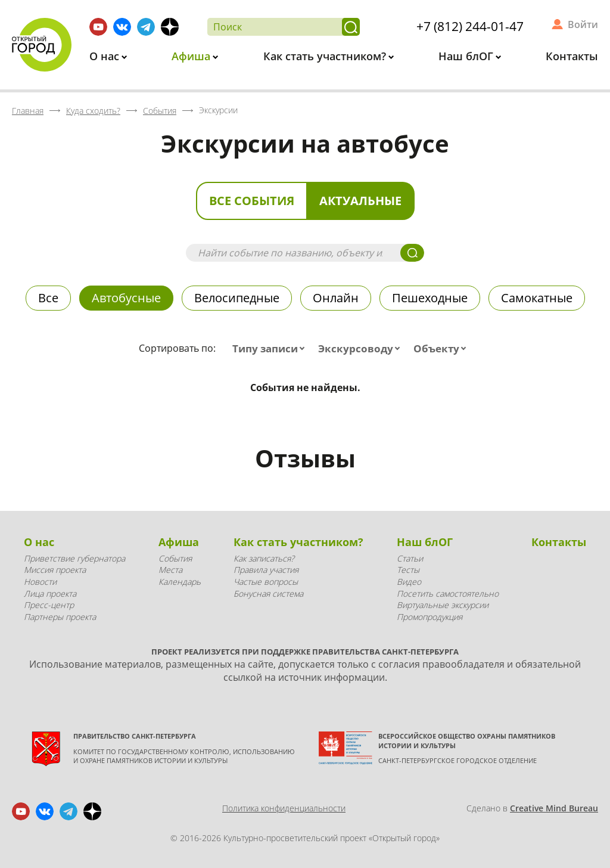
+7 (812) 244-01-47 (470, 26)
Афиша (192, 56)
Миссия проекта (55, 570)
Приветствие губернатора (74, 558)
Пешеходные (430, 298)
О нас (106, 56)
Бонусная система (268, 593)
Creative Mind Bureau (554, 808)
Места (170, 570)
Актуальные (360, 201)
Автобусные (126, 298)
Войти (583, 24)
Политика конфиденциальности (284, 808)
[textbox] (271, 349)
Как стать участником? (326, 56)
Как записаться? (264, 558)
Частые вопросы (266, 582)
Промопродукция (430, 617)
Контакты (572, 56)
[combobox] (271, 349)
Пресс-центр (49, 605)
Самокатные (537, 298)
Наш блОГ (467, 56)
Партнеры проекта (60, 617)
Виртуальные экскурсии (443, 605)
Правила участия (266, 570)
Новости (40, 582)
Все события (252, 201)
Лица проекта (50, 593)
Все (48, 298)
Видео (409, 582)
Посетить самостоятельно (448, 593)
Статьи (410, 558)
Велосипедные (237, 298)
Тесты (408, 570)
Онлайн (336, 298)
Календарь (180, 582)
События (175, 558)
